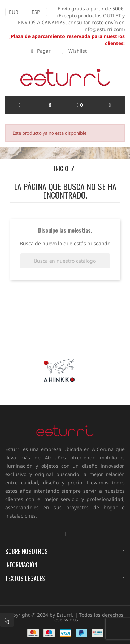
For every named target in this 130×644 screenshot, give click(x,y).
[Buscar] (65, 261)
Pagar (41, 51)
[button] (50, 105)
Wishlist (75, 51)
